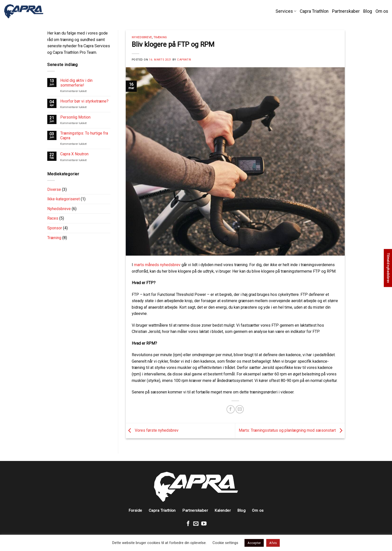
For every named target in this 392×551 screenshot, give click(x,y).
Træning (54, 238)
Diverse (54, 189)
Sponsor (55, 228)
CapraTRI (184, 60)
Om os (382, 11)
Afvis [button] (273, 543)
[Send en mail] (196, 524)
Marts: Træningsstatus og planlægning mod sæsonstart (292, 430)
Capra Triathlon (314, 11)
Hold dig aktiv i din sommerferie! (76, 83)
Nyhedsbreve (59, 209)
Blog (368, 11)
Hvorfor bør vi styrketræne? (84, 101)
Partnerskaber (346, 11)
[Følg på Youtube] (204, 524)
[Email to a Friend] (240, 409)
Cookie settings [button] (225, 543)
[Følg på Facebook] (188, 524)
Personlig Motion (75, 117)
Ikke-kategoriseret (63, 199)
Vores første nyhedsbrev (152, 430)
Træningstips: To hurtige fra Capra (84, 136)
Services (286, 11)
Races (53, 218)
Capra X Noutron (74, 154)
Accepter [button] (254, 543)
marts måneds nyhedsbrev (157, 265)
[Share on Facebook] (231, 409)
